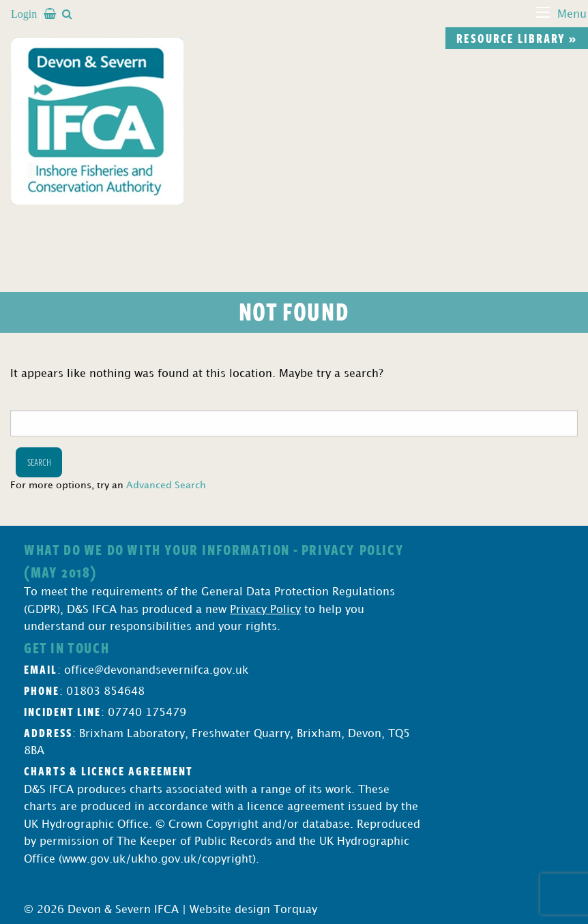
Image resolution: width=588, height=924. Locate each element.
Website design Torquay (253, 910)
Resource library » (517, 38)
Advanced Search (166, 485)
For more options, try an (108, 485)
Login (24, 14)
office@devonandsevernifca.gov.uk (156, 671)
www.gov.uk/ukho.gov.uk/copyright (157, 860)
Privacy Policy (265, 610)
